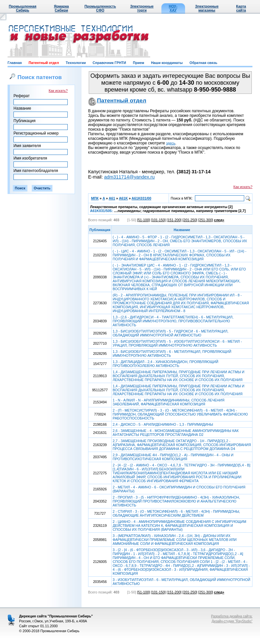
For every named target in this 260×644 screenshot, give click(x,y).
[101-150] (158, 220)
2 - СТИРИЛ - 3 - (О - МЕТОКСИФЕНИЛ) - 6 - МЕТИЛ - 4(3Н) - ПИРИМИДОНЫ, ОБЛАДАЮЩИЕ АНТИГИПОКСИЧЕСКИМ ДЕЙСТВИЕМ (177, 513)
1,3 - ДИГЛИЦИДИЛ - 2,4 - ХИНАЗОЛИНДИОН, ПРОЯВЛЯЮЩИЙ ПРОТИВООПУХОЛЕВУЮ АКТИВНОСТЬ (165, 364)
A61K (123, 198)
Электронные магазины (207, 8)
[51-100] (143, 220)
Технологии (76, 63)
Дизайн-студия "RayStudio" (232, 621)
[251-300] (206, 220)
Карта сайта (241, 8)
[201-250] (190, 220)
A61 (112, 198)
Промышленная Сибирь (23, 8)
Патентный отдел (44, 63)
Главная (15, 63)
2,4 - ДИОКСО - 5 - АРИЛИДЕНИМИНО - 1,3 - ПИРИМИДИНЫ (163, 424)
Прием (138, 63)
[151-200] (174, 220)
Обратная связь (203, 63)
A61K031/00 (141, 198)
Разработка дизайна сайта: (232, 616)
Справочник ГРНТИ (109, 63)
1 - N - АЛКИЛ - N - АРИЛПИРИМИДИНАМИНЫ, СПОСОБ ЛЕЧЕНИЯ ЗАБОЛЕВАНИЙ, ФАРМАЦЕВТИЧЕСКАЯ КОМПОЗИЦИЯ (169, 402)
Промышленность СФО (100, 8)
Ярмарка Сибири (61, 8)
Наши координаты (167, 63)
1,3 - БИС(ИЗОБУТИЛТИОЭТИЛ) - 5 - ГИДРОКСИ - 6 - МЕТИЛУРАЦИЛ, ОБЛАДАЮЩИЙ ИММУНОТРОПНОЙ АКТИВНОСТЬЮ (171, 333)
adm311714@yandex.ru (130, 177)
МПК (95, 198)
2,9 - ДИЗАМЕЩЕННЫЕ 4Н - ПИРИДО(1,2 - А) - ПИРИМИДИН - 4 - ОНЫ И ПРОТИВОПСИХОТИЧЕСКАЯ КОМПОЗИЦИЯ (173, 457)
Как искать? (58, 91)
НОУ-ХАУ (173, 8)
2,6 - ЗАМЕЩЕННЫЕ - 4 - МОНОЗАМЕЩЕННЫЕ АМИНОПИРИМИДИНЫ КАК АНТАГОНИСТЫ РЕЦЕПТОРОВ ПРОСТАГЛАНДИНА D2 (176, 433)
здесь (171, 143)
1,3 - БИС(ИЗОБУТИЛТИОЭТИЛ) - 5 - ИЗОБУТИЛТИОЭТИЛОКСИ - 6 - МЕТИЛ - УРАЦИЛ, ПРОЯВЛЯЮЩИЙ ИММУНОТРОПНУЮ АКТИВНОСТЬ (177, 343)
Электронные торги (142, 8)
